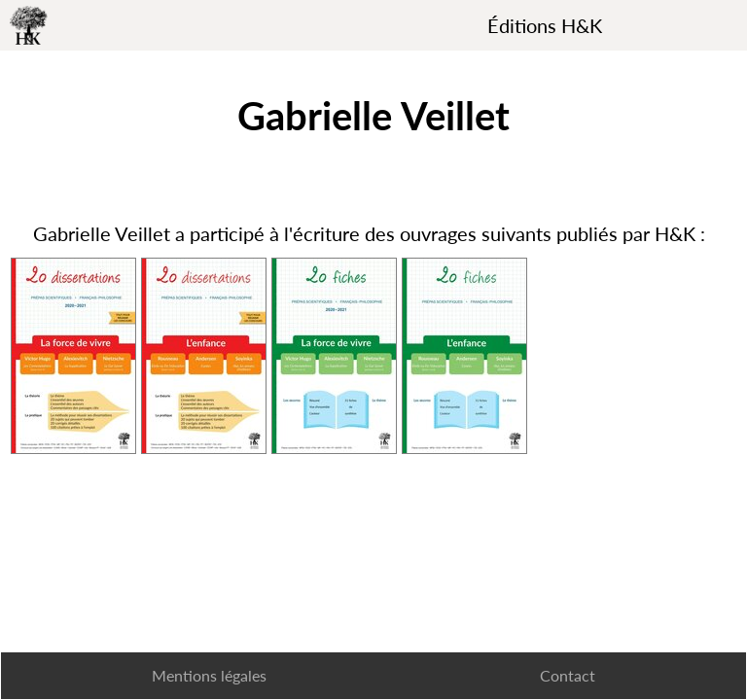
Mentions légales (209, 675)
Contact (568, 675)
